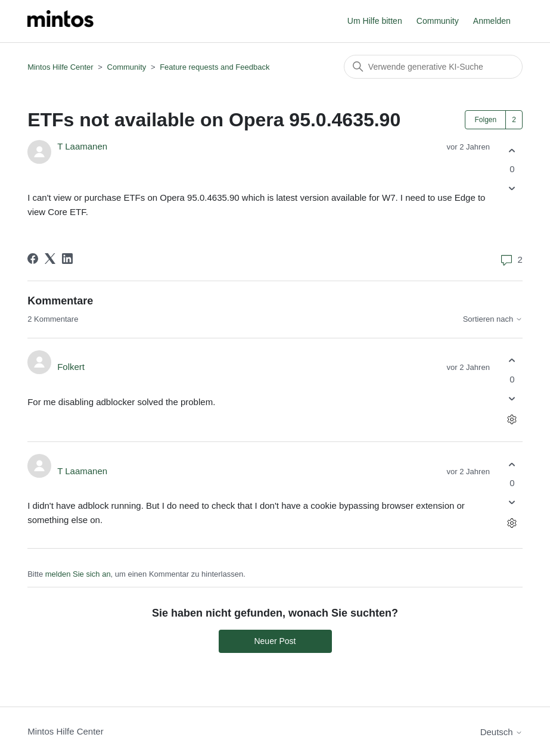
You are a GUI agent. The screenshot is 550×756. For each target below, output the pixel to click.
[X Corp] (50, 259)
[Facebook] (33, 259)
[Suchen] (433, 67)
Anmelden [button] (492, 21)
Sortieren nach (493, 319)
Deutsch (501, 732)
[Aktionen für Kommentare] (512, 419)
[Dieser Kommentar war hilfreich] (512, 361)
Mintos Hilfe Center (60, 67)
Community (438, 21)
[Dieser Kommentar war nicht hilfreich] (512, 398)
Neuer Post (275, 641)
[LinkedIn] (67, 259)
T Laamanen (82, 146)
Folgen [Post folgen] (485, 120)
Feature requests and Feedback (215, 67)
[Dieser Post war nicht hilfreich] (512, 189)
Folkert (71, 367)
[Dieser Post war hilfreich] (512, 150)
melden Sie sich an (78, 574)
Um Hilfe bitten (375, 21)
